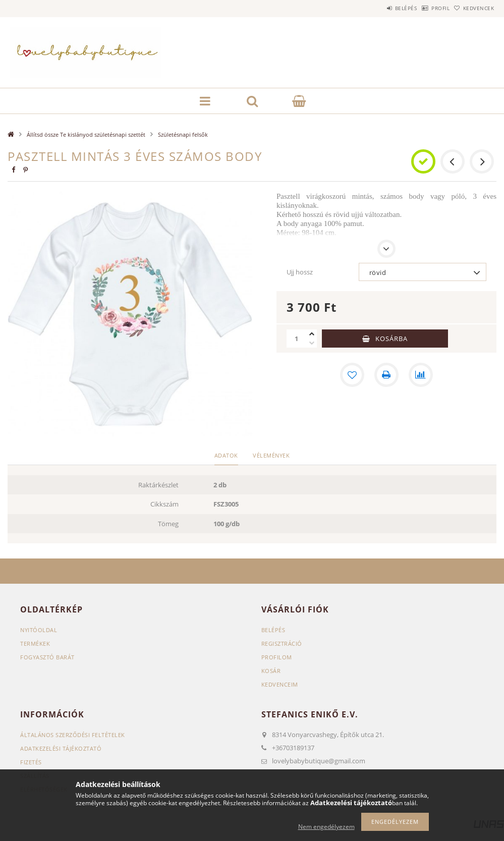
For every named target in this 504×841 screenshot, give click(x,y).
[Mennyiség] (297, 339)
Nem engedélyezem (326, 827)
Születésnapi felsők (183, 134)
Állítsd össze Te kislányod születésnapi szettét (86, 134)
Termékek (35, 643)
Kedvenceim (280, 684)
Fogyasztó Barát (47, 657)
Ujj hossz (300, 272)
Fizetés (31, 762)
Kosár (271, 671)
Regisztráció (282, 643)
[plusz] (312, 334)
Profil (425, 8)
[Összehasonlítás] (421, 375)
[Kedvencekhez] (352, 375)
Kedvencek (474, 8)
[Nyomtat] (386, 375)
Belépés (380, 8)
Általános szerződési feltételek (73, 735)
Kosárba (391, 339)
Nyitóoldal (39, 630)
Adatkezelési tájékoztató (61, 748)
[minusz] (312, 343)
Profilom (277, 657)
